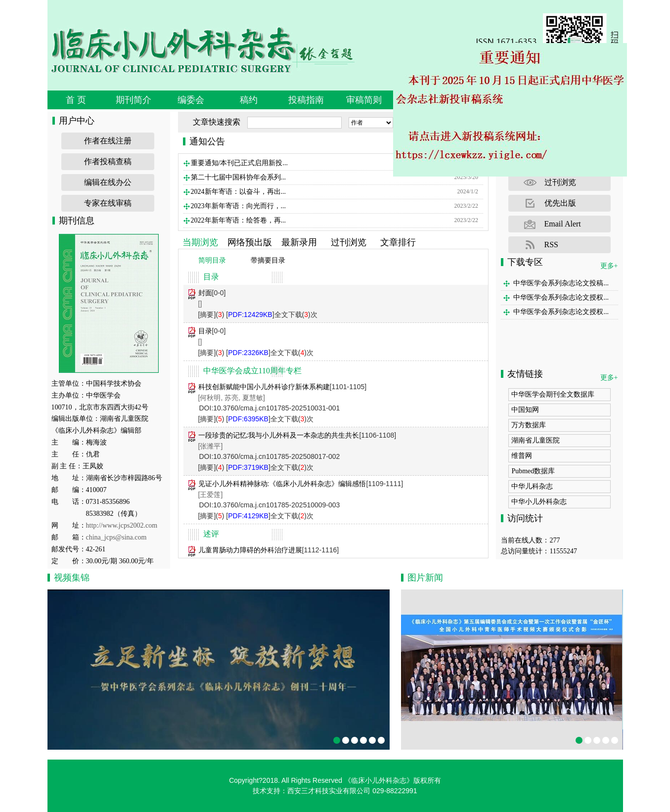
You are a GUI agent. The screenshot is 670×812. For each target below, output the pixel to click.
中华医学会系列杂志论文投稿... (561, 283)
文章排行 (398, 242)
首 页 (76, 100)
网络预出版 (250, 242)
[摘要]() (211, 315)
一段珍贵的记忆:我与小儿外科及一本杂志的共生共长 (279, 435)
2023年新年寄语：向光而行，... (239, 206)
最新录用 (299, 242)
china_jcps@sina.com (116, 537)
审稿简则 (364, 100)
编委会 (191, 100)
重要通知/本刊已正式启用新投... (239, 163)
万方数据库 (529, 425)
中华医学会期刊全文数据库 (553, 394)
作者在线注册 (108, 141)
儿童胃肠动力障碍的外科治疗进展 (250, 550)
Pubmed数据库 (533, 471)
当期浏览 (200, 242)
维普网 (522, 456)
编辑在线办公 (108, 182)
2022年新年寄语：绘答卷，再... (239, 220)
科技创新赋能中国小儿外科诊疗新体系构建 (264, 387)
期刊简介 (134, 100)
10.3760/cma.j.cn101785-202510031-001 (276, 408)
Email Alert (563, 224)
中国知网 (525, 410)
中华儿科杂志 (532, 486)
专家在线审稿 (108, 203)
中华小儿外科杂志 (539, 502)
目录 (205, 331)
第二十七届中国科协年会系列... (239, 177)
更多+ (609, 266)
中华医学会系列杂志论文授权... (561, 297)
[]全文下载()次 (271, 315)
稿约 (249, 100)
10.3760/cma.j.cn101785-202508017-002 (276, 456)
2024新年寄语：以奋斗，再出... (239, 192)
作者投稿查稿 (108, 161)
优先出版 (560, 203)
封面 (205, 293)
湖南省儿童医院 (536, 440)
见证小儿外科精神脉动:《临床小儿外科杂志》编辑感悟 (282, 484)
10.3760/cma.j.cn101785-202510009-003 (276, 505)
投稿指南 (306, 100)
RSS (551, 245)
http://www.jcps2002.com (122, 525)
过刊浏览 (349, 242)
